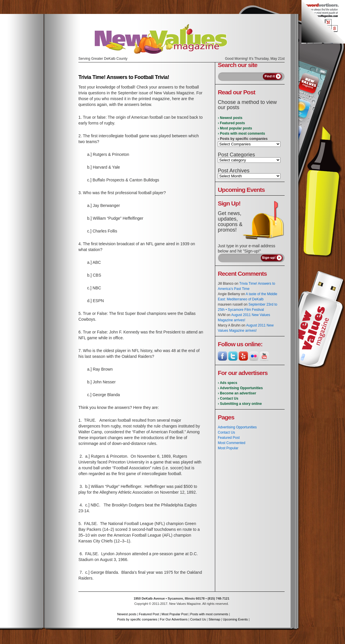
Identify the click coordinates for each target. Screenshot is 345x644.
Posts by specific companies (137, 619)
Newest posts (127, 614)
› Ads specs (228, 383)
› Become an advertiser (237, 393)
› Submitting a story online (240, 404)
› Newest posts (230, 118)
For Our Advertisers (174, 619)
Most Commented (232, 443)
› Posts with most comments (241, 134)
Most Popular (228, 448)
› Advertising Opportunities (240, 388)
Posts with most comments (209, 614)
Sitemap (214, 619)
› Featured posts (231, 123)
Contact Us (226, 432)
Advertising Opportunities (237, 427)
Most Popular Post (175, 614)
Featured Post (229, 438)
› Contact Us (228, 398)
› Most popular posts (235, 128)
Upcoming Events (235, 619)
